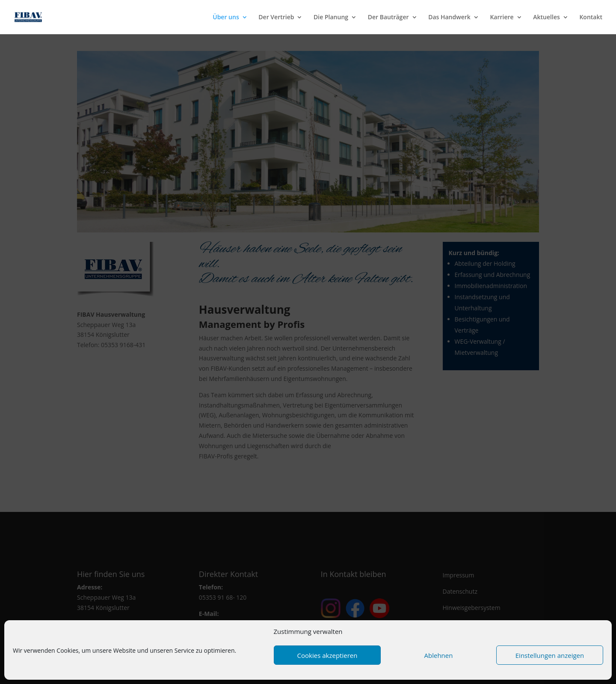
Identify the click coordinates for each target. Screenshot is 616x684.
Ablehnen (439, 655)
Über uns (226, 18)
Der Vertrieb (276, 18)
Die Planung (331, 18)
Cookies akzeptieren (327, 655)
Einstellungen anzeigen (550, 655)
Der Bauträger (388, 18)
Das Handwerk (449, 18)
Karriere (502, 18)
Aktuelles (546, 18)
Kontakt (591, 18)
